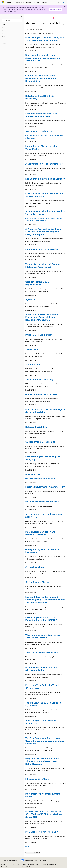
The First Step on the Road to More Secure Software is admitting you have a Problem (45, 741)
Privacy (38, 864)
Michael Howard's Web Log (38, 18)
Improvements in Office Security (42, 249)
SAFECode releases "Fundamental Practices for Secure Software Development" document (43, 317)
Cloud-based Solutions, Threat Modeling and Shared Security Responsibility (41, 78)
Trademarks (14, 867)
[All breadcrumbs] (27, 18)
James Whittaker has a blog (39, 380)
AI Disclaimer (5, 864)
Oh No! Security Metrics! (38, 582)
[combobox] (12, 20)
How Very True (33, 474)
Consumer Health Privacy (50, 864)
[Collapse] (21, 17)
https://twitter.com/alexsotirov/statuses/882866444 (41, 479)
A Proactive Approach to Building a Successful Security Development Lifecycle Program (43, 232)
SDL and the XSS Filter (37, 427)
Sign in (63, 2)
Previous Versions (16, 864)
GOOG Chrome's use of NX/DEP (41, 394)
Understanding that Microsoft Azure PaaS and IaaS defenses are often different (43, 58)
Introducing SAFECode (37, 779)
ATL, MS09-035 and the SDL (39, 131)
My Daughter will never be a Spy (42, 832)
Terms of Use (5, 867)
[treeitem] (12, 24)
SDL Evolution (33, 365)
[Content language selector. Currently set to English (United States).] (10, 860)
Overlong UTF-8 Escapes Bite (40, 442)
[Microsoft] (3, 2)
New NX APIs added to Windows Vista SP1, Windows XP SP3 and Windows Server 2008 (44, 814)
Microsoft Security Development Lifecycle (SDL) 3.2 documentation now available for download (45, 600)
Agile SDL (30, 299)
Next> (27, 846)
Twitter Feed (32, 350)
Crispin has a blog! (35, 567)
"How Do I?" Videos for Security (42, 653)
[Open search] (59, 2)
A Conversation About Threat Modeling (45, 164)
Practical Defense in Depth (39, 335)
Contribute (31, 864)
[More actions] (64, 18)
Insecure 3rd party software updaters (44, 502)
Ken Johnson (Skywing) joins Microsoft (45, 179)
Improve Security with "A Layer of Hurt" (45, 487)
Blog (24, 864)
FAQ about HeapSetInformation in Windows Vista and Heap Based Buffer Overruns (42, 761)
